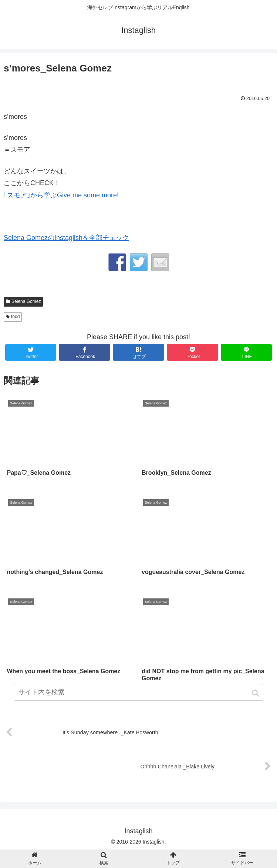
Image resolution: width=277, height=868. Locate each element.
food (15, 317)
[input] (138, 692)
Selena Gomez (26, 301)
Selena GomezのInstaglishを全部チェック (66, 238)
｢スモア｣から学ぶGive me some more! (61, 195)
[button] (256, 693)
